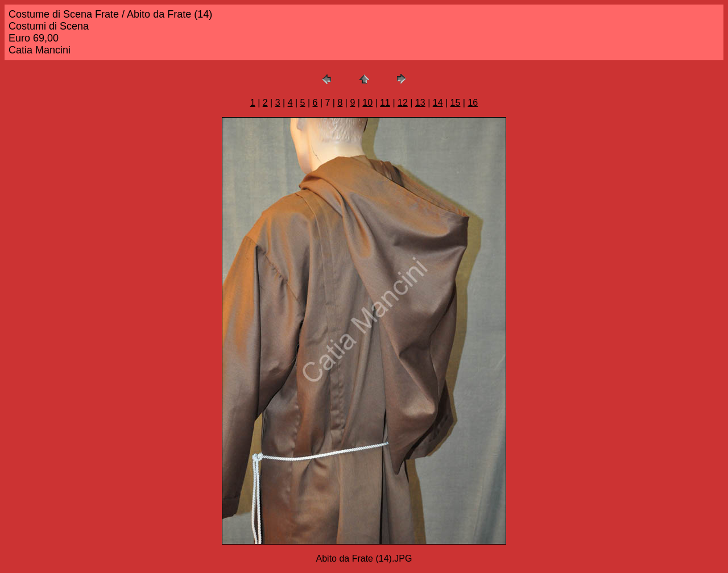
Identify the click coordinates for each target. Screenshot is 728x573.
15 (456, 103)
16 (473, 103)
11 (385, 103)
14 (438, 103)
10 (367, 103)
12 (403, 103)
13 (420, 103)
